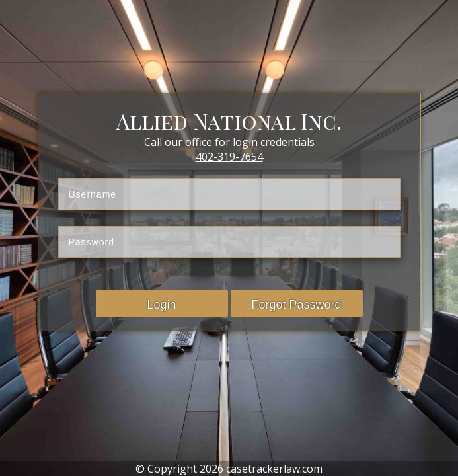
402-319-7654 (229, 157)
